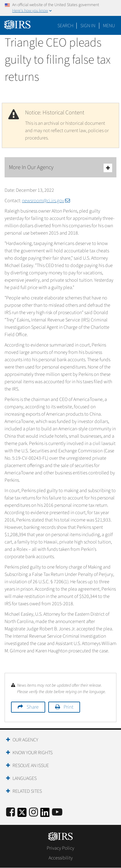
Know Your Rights (33, 753)
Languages (25, 778)
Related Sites (27, 791)
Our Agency (25, 740)
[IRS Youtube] (57, 812)
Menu (109, 26)
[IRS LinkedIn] (45, 814)
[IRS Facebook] (11, 812)
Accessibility (61, 858)
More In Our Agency (61, 168)
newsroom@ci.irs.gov (46, 201)
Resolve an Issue (31, 766)
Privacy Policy (61, 848)
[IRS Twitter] (22, 814)
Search (65, 26)
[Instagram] (33, 812)
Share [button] (33, 707)
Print (68, 707)
